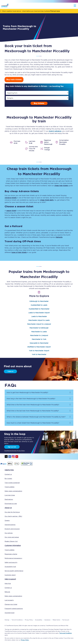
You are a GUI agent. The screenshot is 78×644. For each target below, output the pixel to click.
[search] (37, 93)
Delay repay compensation (13, 491)
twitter (6, 457)
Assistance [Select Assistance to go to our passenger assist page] (47, 620)
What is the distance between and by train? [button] (36, 417)
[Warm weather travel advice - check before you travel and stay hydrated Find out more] (39, 11)
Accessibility (39, 620)
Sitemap (7, 620)
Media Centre (56, 620)
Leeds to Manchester (39, 316)
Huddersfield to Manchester (39, 309)
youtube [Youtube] (17, 457)
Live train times (10, 495)
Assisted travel (10, 613)
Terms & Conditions (17, 620)
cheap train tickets (61, 186)
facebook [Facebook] (10, 457)
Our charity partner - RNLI (13, 516)
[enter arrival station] (37, 98)
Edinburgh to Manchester (39, 301)
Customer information (13, 545)
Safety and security (11, 562)
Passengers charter (11, 554)
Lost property (9, 600)
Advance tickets (11, 198)
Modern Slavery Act (11, 541)
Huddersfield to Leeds (39, 305)
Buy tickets (39, 103)
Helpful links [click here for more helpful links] (9, 470)
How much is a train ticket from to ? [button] (33, 423)
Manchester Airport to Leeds (39, 320)
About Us (8, 508)
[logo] (5, 6)
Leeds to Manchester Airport (39, 313)
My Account (66, 620)
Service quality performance (14, 571)
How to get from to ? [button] (27, 392)
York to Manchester (39, 354)
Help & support (10, 579)
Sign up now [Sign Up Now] (12, 447)
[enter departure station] (37, 93)
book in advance (55, 131)
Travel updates (10, 487)
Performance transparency (13, 558)
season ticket (11, 211)
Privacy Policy (29, 620)
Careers (7, 520)
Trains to (10, 371)
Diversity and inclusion (12, 529)
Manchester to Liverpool (39, 335)
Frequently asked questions (14, 609)
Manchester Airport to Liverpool (39, 324)
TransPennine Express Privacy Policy (14, 451)
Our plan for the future (12, 512)
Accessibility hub (10, 567)
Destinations (9, 499)
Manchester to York (39, 339)
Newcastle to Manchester (39, 343)
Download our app (11, 504)
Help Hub (8, 583)
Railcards (59, 237)
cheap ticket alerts (47, 200)
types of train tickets (19, 252)
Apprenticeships (10, 525)
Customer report (10, 575)
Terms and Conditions (65, 633)
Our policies (9, 533)
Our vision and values (12, 537)
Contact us (8, 474)
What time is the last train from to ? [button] (33, 411)
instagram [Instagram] (13, 457)
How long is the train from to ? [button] (31, 399)
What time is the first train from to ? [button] (33, 405)
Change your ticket (11, 604)
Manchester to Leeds (39, 332)
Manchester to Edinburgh (39, 328)
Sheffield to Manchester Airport (39, 347)
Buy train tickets (14, 79)
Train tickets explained (12, 483)
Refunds (7, 592)
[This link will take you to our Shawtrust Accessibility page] (27, 465)
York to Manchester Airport (39, 351)
